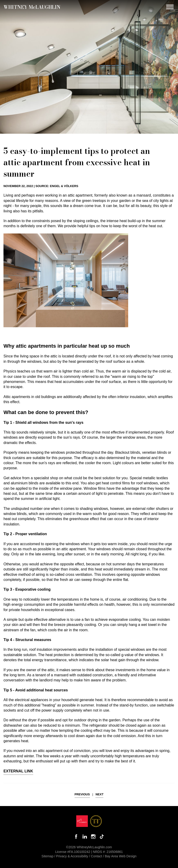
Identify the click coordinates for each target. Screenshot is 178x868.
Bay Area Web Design (121, 856)
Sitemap (47, 856)
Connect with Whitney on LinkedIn (85, 837)
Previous (82, 794)
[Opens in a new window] (82, 822)
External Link (18, 771)
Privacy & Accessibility (72, 856)
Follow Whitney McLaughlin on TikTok (102, 837)
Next (99, 794)
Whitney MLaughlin (32, 7)
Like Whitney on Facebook (76, 837)
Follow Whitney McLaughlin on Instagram (93, 837)
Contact (96, 856)
